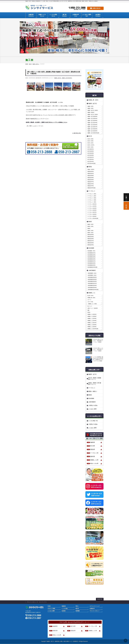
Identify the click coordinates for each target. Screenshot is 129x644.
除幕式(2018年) (91, 239)
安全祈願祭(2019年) (91, 257)
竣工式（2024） (91, 147)
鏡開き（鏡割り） (93, 391)
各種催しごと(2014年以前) (93, 329)
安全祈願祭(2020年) (91, 255)
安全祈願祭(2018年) (91, 259)
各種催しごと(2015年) (92, 327)
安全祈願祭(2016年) (91, 263)
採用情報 (78, 611)
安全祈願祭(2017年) (91, 261)
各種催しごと (92, 293)
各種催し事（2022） (92, 298)
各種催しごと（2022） (93, 304)
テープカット (92, 191)
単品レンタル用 (94, 463)
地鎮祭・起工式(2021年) (67, 78)
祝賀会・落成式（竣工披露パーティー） (95, 384)
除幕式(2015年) (91, 245)
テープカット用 (94, 453)
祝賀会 (90, 167)
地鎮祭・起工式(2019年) (92, 123)
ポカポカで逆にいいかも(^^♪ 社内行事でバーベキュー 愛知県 (98, 341)
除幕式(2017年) (91, 241)
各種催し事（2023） (94, 100)
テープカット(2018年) (92, 210)
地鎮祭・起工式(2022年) (92, 116)
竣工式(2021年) (91, 149)
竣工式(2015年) (91, 161)
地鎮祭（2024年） (91, 112)
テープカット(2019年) (92, 208)
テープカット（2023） (92, 202)
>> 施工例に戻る (77, 133)
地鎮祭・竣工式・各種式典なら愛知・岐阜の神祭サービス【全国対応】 (63, 641)
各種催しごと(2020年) (92, 316)
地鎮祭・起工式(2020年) (92, 121)
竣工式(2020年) (91, 151)
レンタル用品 (65, 608)
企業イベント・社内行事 (93, 308)
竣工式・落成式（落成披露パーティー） (95, 379)
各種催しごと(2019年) (92, 318)
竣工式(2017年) (91, 157)
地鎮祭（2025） (91, 106)
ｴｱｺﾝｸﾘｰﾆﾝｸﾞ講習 (51, 608)
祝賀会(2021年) (91, 173)
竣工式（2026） (91, 141)
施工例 (77, 608)
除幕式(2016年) (91, 243)
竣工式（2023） (91, 143)
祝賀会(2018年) (91, 180)
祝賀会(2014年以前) (91, 188)
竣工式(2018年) (91, 155)
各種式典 (64, 606)
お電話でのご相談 (126, 197)
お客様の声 (92, 608)
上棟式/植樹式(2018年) (92, 281)
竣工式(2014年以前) (91, 163)
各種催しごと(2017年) (92, 323)
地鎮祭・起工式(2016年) (92, 129)
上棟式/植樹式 (92, 270)
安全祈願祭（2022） (92, 251)
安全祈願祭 (91, 248)
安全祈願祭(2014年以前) (92, 267)
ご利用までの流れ (93, 405)
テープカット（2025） (92, 198)
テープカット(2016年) (92, 214)
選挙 (88, 310)
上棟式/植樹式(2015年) (92, 287)
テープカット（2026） (92, 200)
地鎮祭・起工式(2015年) (92, 131)
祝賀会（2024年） (91, 169)
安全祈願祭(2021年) (91, 253)
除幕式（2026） (91, 231)
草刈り (77, 606)
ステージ (89, 300)
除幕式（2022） (91, 224)
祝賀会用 (92, 449)
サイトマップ (42, 602)
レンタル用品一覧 (93, 421)
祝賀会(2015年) (91, 186)
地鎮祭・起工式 (92, 374)
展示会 (89, 312)
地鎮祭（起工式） (58, 78)
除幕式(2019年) (91, 237)
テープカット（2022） (92, 194)
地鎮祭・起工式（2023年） (93, 110)
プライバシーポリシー (32, 602)
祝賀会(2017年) (91, 182)
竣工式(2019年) (91, 153)
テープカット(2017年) (92, 212)
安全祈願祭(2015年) (91, 265)
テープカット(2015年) (92, 216)
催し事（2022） (91, 296)
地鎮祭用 (92, 442)
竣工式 (90, 136)
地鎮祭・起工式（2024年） (93, 114)
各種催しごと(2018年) (92, 321)
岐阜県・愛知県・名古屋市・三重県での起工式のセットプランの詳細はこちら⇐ (47, 122)
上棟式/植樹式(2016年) (92, 285)
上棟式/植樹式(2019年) (92, 279)
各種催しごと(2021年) (92, 314)
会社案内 (64, 611)
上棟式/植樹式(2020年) (92, 277)
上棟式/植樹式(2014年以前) (93, 290)
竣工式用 (92, 446)
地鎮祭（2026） (91, 108)
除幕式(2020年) (91, 235)
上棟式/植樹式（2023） (92, 275)
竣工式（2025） (91, 139)
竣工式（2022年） (91, 145)
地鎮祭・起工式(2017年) (92, 127)
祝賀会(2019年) (91, 178)
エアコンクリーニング (95, 606)
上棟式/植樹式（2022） (92, 273)
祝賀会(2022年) (91, 171)
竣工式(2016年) (91, 159)
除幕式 (90, 222)
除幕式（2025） (91, 226)
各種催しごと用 (94, 460)
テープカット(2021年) (92, 204)
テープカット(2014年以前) (93, 218)
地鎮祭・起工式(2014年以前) (93, 133)
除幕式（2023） (91, 233)
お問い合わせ (126, 206)
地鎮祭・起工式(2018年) (92, 125)
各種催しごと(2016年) (92, 325)
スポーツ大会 (90, 302)
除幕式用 (92, 456)
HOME (49, 606)
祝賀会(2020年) (91, 176)
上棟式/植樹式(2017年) (92, 283)
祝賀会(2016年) (91, 184)
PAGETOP (100, 599)
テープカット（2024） (92, 196)
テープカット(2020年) (92, 206)
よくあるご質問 (92, 409)
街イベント (90, 306)
